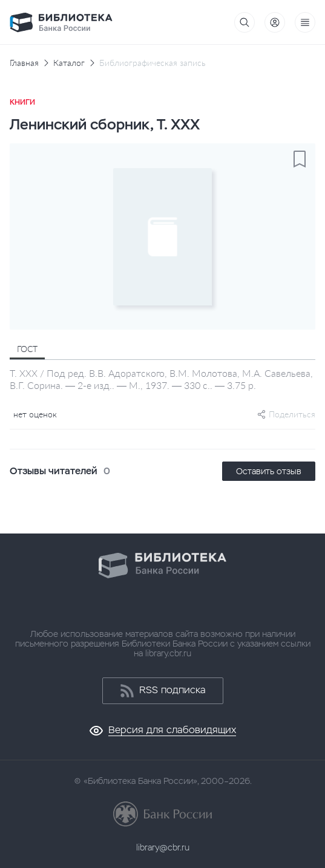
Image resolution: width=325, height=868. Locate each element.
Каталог (69, 63)
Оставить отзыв (269, 471)
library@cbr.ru (163, 847)
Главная (24, 63)
